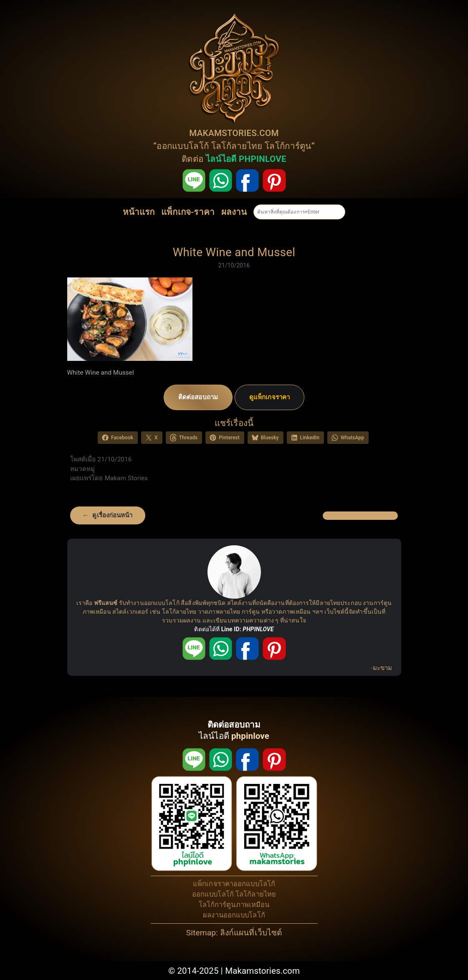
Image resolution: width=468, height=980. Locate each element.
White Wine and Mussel (234, 252)
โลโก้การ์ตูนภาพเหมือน (234, 905)
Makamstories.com (262, 971)
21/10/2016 (234, 265)
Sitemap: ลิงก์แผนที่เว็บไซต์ (234, 933)
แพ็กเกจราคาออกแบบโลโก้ (234, 884)
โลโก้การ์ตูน (288, 146)
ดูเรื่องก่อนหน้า (112, 515)
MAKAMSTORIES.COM (234, 133)
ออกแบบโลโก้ (183, 146)
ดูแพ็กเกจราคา (269, 397)
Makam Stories (126, 478)
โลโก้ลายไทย (237, 146)
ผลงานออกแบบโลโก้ (234, 915)
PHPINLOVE (258, 629)
